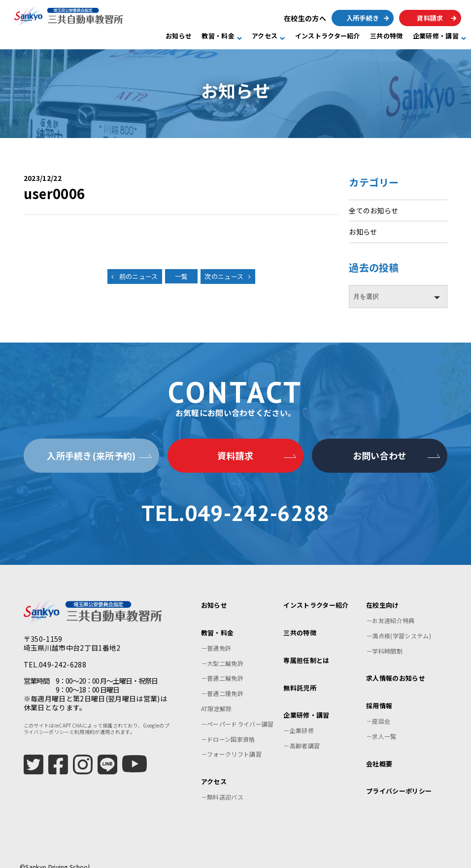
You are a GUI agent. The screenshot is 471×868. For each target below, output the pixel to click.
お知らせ (179, 36)
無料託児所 (300, 676)
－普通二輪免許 (222, 666)
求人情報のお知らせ (396, 666)
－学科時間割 (384, 639)
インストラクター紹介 (328, 36)
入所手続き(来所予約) (91, 455)
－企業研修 (299, 718)
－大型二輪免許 (222, 651)
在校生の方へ (305, 18)
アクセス (265, 36)
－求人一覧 (381, 724)
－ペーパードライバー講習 (237, 712)
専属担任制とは (306, 648)
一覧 (182, 276)
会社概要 (379, 751)
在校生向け (383, 593)
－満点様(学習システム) (399, 623)
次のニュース (224, 276)
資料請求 (430, 18)
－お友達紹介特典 (390, 608)
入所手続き (363, 18)
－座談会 (378, 709)
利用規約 (84, 719)
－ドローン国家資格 (228, 727)
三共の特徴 (387, 36)
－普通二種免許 (222, 681)
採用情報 (379, 693)
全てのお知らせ (373, 210)
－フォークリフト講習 (231, 742)
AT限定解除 (217, 696)
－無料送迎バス (222, 784)
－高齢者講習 (302, 733)
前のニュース (139, 276)
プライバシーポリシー (399, 779)
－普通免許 (216, 636)
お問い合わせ (380, 455)
